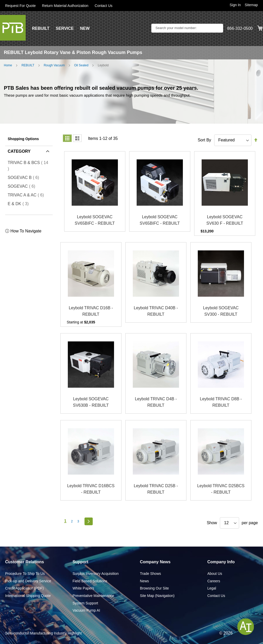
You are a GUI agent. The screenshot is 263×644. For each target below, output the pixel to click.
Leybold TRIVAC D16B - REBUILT (91, 311)
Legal (212, 588)
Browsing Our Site (154, 588)
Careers (214, 581)
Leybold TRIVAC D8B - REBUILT (221, 402)
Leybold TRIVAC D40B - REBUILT (156, 311)
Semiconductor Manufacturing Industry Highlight (43, 633)
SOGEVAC (23, 186)
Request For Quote (20, 6)
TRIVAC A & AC (27, 195)
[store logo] (13, 28)
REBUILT (41, 28)
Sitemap (251, 5)
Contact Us (104, 6)
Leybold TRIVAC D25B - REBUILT (156, 489)
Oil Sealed (81, 65)
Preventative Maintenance (93, 596)
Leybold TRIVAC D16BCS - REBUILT (91, 489)
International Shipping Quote (28, 596)
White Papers (83, 588)
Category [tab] (19, 151)
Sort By (204, 140)
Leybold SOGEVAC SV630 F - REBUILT (225, 220)
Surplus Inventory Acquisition (96, 574)
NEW (85, 28)
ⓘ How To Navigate (23, 231)
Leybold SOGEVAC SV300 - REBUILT (221, 311)
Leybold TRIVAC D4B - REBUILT (156, 402)
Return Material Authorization (65, 6)
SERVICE (65, 28)
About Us (215, 574)
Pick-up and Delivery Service (28, 581)
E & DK (20, 204)
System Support (85, 603)
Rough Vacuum (54, 65)
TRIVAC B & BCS (28, 166)
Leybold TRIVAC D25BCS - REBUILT (221, 489)
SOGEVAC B (25, 177)
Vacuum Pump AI (86, 610)
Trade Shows (151, 574)
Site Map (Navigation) (157, 596)
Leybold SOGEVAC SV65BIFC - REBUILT (95, 220)
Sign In (235, 5)
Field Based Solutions (90, 581)
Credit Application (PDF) (24, 588)
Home (8, 65)
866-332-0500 (240, 28)
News (144, 581)
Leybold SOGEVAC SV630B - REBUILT (91, 402)
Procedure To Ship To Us (25, 574)
